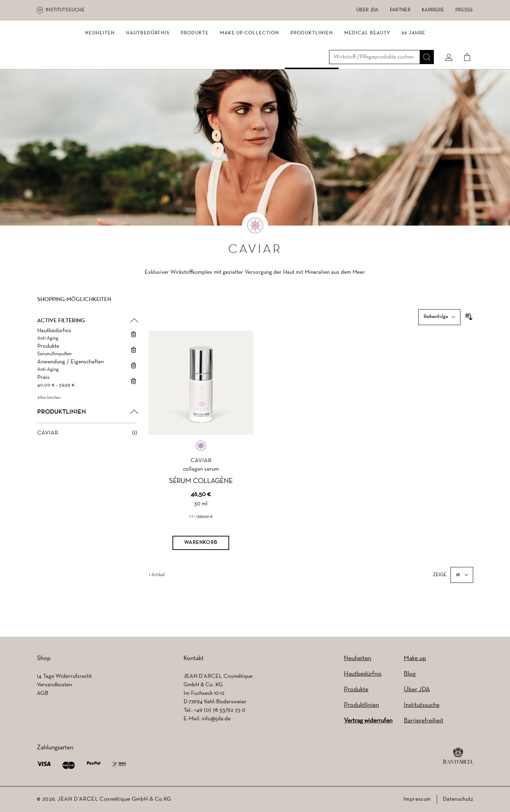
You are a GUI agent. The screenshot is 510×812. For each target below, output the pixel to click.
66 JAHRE (413, 73)
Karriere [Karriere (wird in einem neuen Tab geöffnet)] (433, 10)
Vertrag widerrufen (368, 721)
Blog (410, 674)
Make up (415, 658)
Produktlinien (312, 73)
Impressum (417, 799)
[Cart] (464, 45)
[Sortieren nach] (439, 334)
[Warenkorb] (201, 560)
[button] (87, 322)
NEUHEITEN (100, 73)
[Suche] (424, 45)
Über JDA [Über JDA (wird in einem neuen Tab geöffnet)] (367, 10)
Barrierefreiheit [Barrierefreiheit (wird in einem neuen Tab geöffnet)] (424, 721)
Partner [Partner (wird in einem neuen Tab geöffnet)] (400, 10)
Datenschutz (458, 799)
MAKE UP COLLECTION (250, 73)
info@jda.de (216, 719)
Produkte (195, 73)
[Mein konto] (446, 45)
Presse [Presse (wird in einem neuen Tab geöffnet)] (464, 10)
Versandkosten (54, 685)
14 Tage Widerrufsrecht (64, 676)
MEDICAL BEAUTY (367, 73)
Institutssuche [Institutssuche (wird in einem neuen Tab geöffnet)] (65, 10)
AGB (42, 693)
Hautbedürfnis (148, 73)
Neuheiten (358, 658)
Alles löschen (49, 414)
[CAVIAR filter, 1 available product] (87, 450)
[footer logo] (458, 756)
